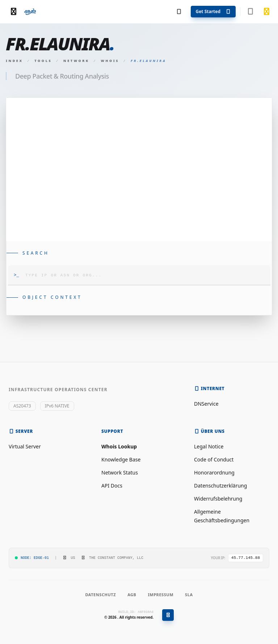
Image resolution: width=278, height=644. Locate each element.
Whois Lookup (119, 446)
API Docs (112, 486)
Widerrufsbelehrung (218, 499)
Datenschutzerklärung (220, 486)
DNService (206, 404)
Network (76, 61)
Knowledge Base (121, 459)
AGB (132, 595)
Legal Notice (209, 446)
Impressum (161, 595)
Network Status (120, 472)
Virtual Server (25, 446)
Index (14, 61)
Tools (43, 61)
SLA (189, 595)
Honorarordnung (214, 472)
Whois (110, 61)
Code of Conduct (214, 459)
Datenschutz (100, 595)
